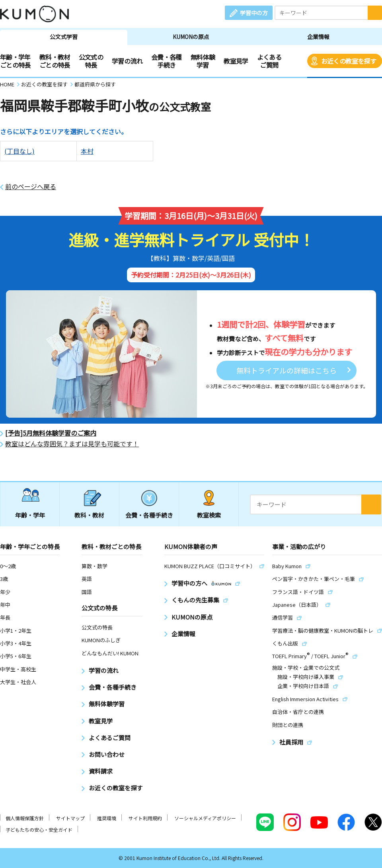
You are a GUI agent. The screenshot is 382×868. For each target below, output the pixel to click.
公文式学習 (64, 37)
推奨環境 (107, 818)
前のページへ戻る (31, 187)
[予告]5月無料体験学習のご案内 (51, 433)
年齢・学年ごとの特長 (15, 61)
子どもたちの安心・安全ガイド (39, 830)
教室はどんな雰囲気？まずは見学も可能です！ (72, 444)
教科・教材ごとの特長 (55, 61)
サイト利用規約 (145, 818)
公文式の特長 (91, 61)
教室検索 (209, 515)
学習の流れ (127, 61)
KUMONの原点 (191, 37)
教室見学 (236, 61)
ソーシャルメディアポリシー (205, 818)
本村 (87, 151)
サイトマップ (70, 818)
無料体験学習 (203, 61)
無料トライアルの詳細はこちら (286, 370)
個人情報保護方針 (25, 818)
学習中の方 (254, 13)
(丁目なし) (19, 151)
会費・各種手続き (167, 61)
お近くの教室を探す (349, 61)
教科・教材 (89, 515)
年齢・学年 (30, 515)
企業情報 (318, 37)
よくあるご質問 (269, 61)
